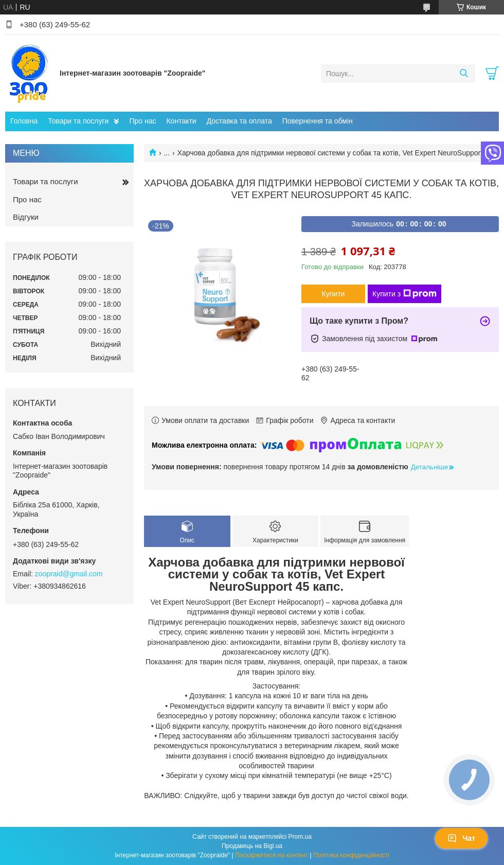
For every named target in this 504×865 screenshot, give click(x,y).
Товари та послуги (78, 121)
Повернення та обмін (318, 121)
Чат (461, 838)
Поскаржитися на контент (272, 855)
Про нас (142, 121)
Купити (334, 294)
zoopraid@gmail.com (69, 574)
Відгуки (26, 217)
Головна (24, 121)
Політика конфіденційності (351, 855)
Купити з (404, 294)
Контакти (181, 121)
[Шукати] (464, 74)
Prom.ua (300, 837)
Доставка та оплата (239, 121)
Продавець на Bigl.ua (252, 846)
